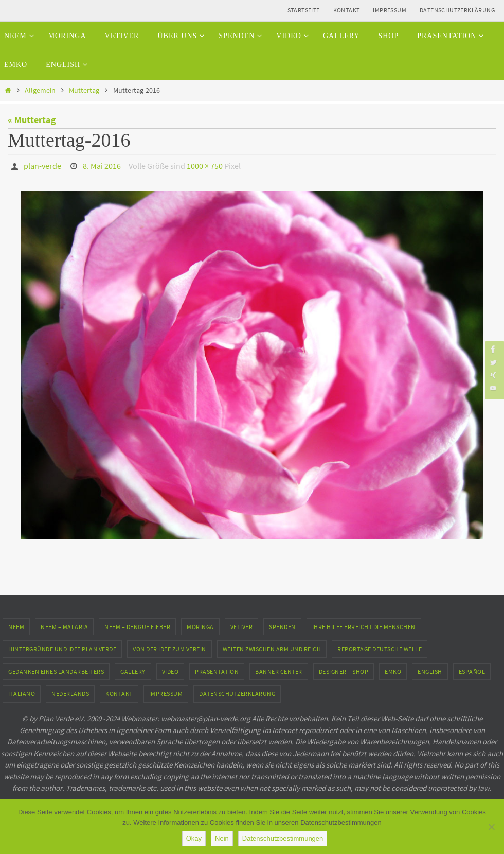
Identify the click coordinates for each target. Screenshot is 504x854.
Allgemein (40, 90)
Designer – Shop (344, 672)
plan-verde (42, 166)
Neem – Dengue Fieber (137, 627)
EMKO (393, 672)
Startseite (304, 10)
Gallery (133, 672)
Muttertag (84, 90)
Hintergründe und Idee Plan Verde (62, 649)
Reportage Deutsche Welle (380, 649)
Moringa (200, 627)
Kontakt (347, 10)
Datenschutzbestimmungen (283, 838)
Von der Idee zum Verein (169, 649)
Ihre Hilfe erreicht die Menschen (364, 627)
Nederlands (70, 694)
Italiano (22, 694)
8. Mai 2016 (102, 166)
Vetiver (242, 627)
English (430, 672)
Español (472, 672)
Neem (16, 627)
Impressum (390, 10)
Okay (194, 838)
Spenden (282, 627)
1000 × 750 (205, 166)
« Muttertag (32, 120)
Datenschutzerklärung (457, 10)
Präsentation (217, 672)
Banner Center (279, 672)
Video (170, 672)
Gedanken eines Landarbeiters (56, 672)
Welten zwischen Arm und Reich (272, 649)
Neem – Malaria (64, 627)
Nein (222, 838)
